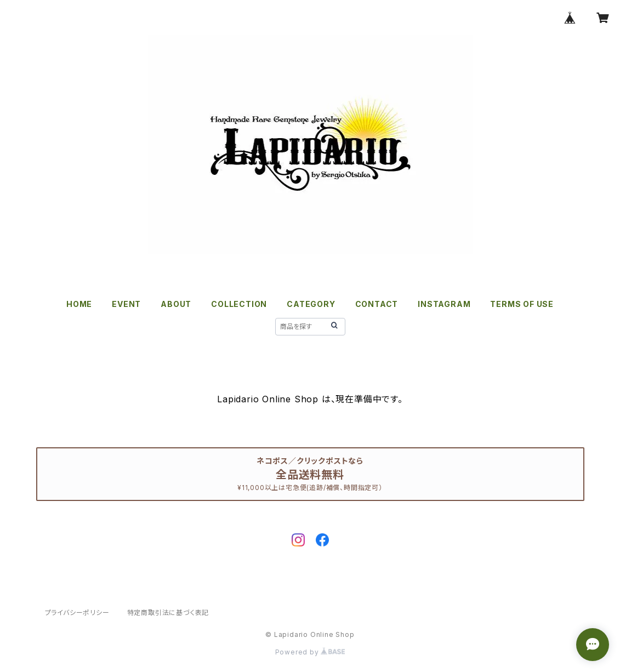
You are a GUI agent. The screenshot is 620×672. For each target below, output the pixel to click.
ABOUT (176, 304)
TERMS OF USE (522, 304)
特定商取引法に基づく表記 (168, 613)
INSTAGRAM (444, 304)
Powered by (310, 652)
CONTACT (377, 304)
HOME (79, 304)
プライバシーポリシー (77, 613)
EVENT (126, 304)
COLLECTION (239, 304)
